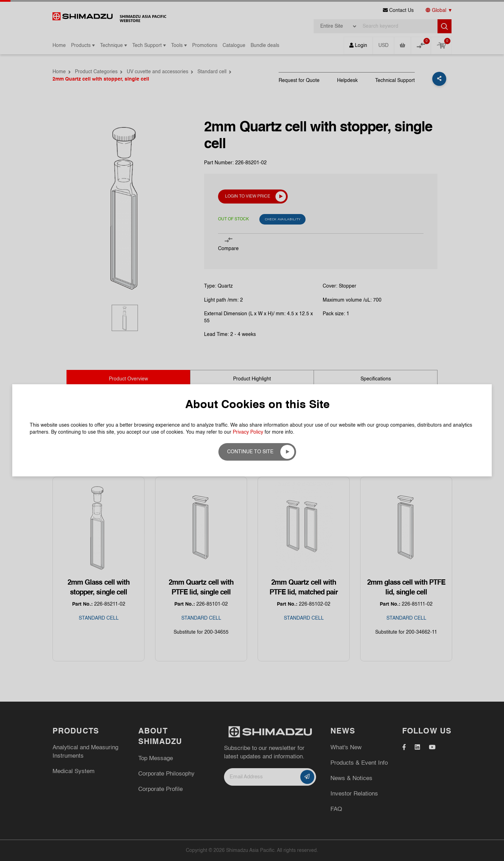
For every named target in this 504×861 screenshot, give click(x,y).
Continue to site (250, 147)
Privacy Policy (248, 128)
